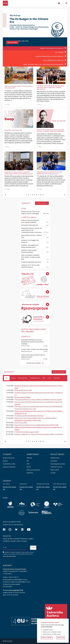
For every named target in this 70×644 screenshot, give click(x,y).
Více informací (12, 42)
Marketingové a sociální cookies (52, 634)
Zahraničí (57, 378)
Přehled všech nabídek (34, 363)
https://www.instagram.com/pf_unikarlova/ (10, 530)
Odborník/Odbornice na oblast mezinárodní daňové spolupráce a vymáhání (32, 342)
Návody (5, 461)
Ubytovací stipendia (9, 467)
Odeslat (33, 548)
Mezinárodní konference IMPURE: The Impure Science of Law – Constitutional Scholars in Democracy (31, 230)
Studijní (13, 378)
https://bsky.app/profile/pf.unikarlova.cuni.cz (16, 530)
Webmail (29, 458)
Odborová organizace (33, 470)
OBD (28, 464)
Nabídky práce (55, 458)
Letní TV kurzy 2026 (21, 423)
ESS (28, 461)
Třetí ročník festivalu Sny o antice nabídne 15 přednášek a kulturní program (38, 400)
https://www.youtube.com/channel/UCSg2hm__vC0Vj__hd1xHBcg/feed (29, 530)
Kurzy (49, 378)
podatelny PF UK (18, 590)
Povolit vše (61, 638)
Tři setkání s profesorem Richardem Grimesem (29, 416)
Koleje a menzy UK (9, 458)
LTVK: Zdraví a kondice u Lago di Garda (27, 432)
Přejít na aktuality (59, 372)
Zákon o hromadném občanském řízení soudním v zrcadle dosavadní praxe (31, 257)
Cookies (53, 473)
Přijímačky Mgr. (23, 378)
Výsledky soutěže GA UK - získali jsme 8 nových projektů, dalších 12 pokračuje (39, 434)
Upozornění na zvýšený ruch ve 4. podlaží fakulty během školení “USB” (36, 425)
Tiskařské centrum (56, 467)
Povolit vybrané (47, 638)
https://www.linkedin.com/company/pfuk (22, 530)
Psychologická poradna (58, 464)
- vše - (7, 378)
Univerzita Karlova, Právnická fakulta (14, 569)
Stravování (54, 461)
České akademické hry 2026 (23, 390)
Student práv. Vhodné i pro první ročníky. (35, 349)
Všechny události (42, 203)
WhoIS (29, 467)
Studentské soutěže (9, 464)
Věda (44, 378)
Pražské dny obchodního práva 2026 (31, 262)
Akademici (30, 473)
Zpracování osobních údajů (9, 556)
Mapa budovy (55, 470)
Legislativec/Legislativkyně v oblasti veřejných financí (33, 356)
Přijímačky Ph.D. (35, 378)
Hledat (63, 3)
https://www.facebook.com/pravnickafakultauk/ (4, 530)
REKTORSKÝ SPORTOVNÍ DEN (29, 225)
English (59, 3)
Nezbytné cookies (48, 630)
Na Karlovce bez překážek (23, 397)
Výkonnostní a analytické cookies (52, 632)
